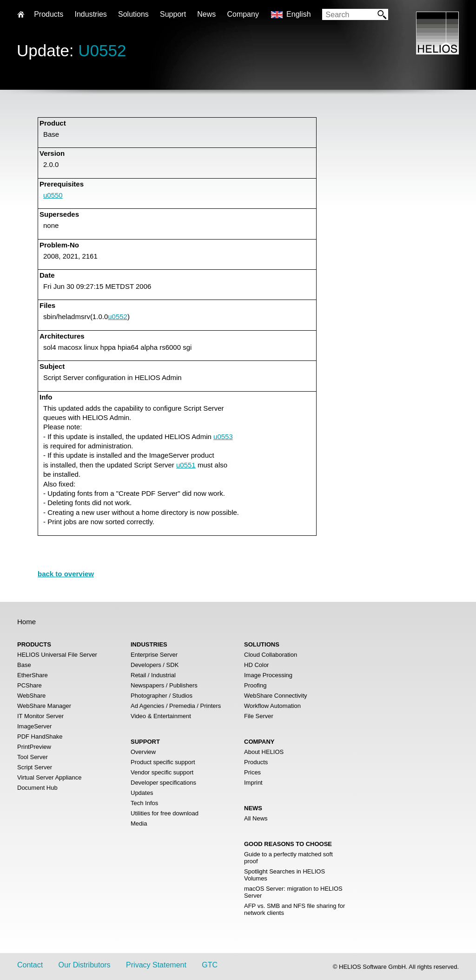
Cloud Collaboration (271, 655)
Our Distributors (85, 965)
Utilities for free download (165, 813)
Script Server (35, 767)
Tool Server (33, 757)
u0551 (186, 465)
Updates (142, 793)
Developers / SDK (155, 665)
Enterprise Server (154, 655)
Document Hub (37, 788)
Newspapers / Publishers (164, 685)
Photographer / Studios (162, 696)
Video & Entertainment (161, 716)
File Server (259, 716)
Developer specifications (163, 783)
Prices (252, 772)
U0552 (102, 50)
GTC (210, 965)
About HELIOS (264, 752)
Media (139, 823)
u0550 (53, 195)
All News (256, 818)
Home (26, 622)
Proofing (255, 685)
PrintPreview (34, 747)
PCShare (30, 685)
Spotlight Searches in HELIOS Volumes (284, 875)
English (298, 14)
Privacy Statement (156, 965)
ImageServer (34, 726)
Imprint (253, 783)
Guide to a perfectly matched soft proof (288, 858)
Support (173, 14)
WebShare (31, 696)
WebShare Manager (44, 706)
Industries (90, 14)
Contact (30, 965)
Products (256, 762)
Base (24, 665)
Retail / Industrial (153, 675)
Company (243, 14)
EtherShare (33, 675)
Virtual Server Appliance (50, 777)
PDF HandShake (40, 737)
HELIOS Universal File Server (57, 655)
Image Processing (268, 675)
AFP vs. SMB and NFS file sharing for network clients (294, 909)
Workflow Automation (272, 706)
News (206, 14)
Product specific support (163, 762)
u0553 (223, 437)
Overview (143, 752)
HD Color (256, 665)
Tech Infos (144, 803)
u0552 (118, 317)
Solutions (133, 14)
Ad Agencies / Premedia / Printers (176, 706)
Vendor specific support (162, 772)
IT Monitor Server (40, 716)
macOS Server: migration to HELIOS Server (293, 892)
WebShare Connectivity (276, 696)
